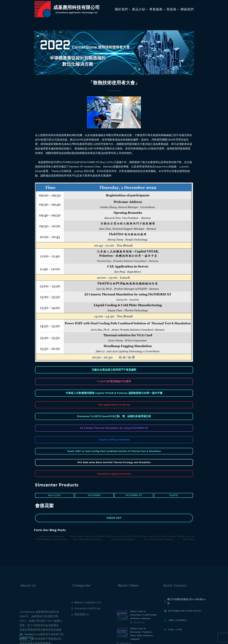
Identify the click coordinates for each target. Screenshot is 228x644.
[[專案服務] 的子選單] (164, 9)
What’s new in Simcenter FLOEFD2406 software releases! (52, 538)
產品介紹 (139, 9)
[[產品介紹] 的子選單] (147, 9)
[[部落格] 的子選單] (178, 9)
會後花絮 (80, 622)
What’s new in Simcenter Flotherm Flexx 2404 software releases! (87, 538)
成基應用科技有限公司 (76, 7)
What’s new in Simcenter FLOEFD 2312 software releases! (123, 538)
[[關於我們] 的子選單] (130, 9)
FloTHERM (94, 495)
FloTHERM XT (134, 495)
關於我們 (121, 9)
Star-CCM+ (54, 495)
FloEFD (174, 495)
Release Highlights (86, 610)
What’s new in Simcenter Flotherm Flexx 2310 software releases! (159, 538)
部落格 (172, 9)
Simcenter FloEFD (85, 616)
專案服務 (156, 9)
